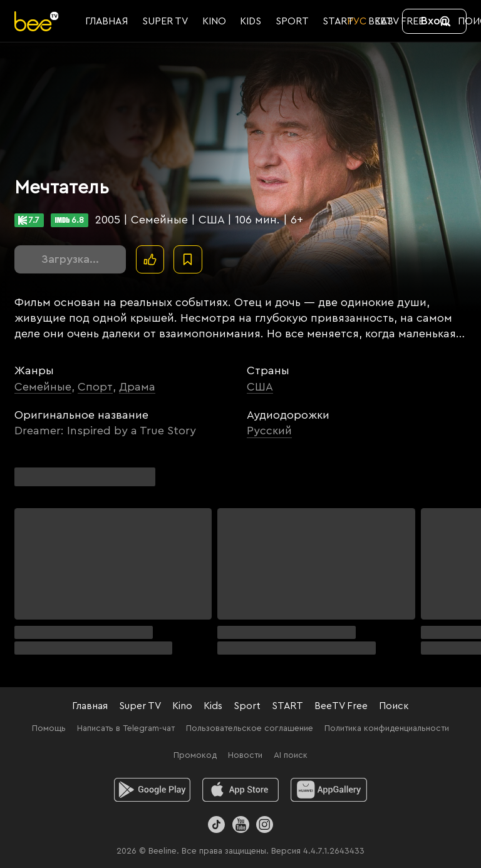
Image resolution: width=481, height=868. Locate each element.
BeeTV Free (341, 706)
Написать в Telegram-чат (126, 728)
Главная (90, 706)
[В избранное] (188, 259)
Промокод (195, 755)
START (287, 706)
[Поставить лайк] (150, 259)
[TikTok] (216, 825)
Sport (247, 706)
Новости (245, 755)
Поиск (394, 706)
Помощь (49, 728)
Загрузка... (70, 259)
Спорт (95, 387)
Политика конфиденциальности (387, 728)
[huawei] (329, 790)
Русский (269, 431)
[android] (153, 790)
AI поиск (291, 755)
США (260, 387)
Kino (182, 706)
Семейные (43, 387)
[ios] (241, 790)
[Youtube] (240, 825)
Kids (213, 706)
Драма (137, 387)
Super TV (140, 706)
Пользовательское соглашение (250, 728)
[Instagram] (265, 825)
